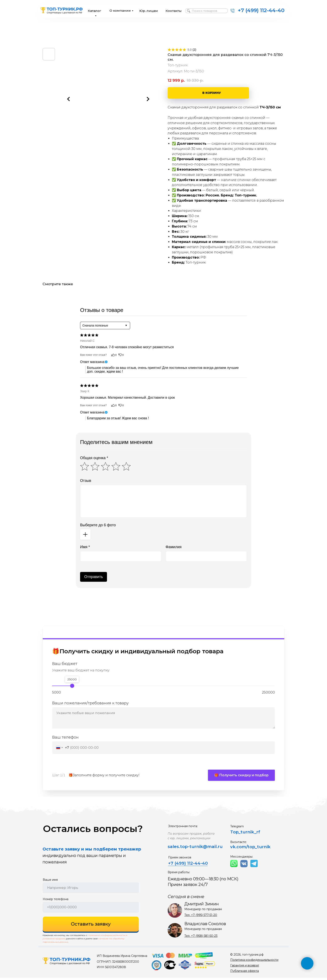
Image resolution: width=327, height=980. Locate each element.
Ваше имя (50, 882)
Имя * (85, 547)
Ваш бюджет (65, 664)
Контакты (174, 11)
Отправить (94, 577)
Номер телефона (56, 901)
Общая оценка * (94, 458)
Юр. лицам (149, 11)
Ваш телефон (65, 737)
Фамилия (174, 547)
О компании (120, 11)
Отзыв (86, 481)
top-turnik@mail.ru (201, 849)
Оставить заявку (91, 927)
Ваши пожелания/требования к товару (90, 703)
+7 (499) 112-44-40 (261, 10)
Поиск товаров (204, 11)
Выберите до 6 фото (98, 525)
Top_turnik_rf (245, 834)
